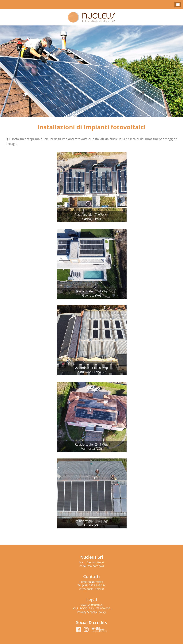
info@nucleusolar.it (91, 589)
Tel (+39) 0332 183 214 (92, 585)
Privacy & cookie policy (92, 612)
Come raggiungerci (91, 582)
